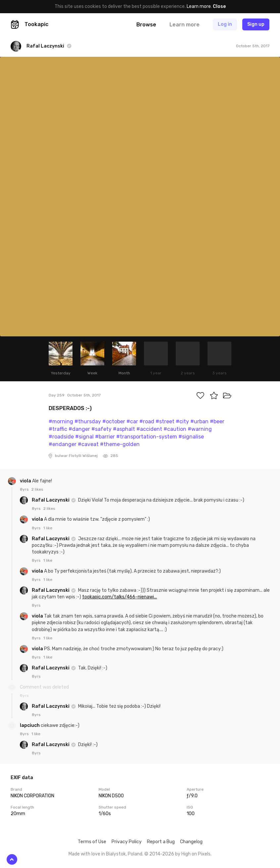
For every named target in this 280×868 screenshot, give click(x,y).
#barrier (105, 437)
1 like (48, 528)
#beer (217, 421)
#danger (79, 429)
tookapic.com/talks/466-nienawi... (119, 597)
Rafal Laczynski (51, 500)
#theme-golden (120, 444)
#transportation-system (147, 437)
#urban (199, 421)
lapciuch (30, 725)
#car (132, 421)
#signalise (191, 437)
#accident (149, 429)
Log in (225, 24)
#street (165, 421)
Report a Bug (161, 842)
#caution (175, 429)
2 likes (37, 489)
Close (219, 6)
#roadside (61, 437)
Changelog (191, 842)
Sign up (256, 24)
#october (114, 421)
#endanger (63, 444)
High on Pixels (196, 854)
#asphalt (124, 429)
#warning (200, 429)
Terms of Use (92, 842)
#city (182, 421)
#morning (61, 421)
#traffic (58, 429)
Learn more (199, 6)
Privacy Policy (127, 842)
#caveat (88, 444)
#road (147, 421)
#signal (84, 437)
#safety (101, 429)
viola (26, 481)
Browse (146, 25)
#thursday (88, 421)
